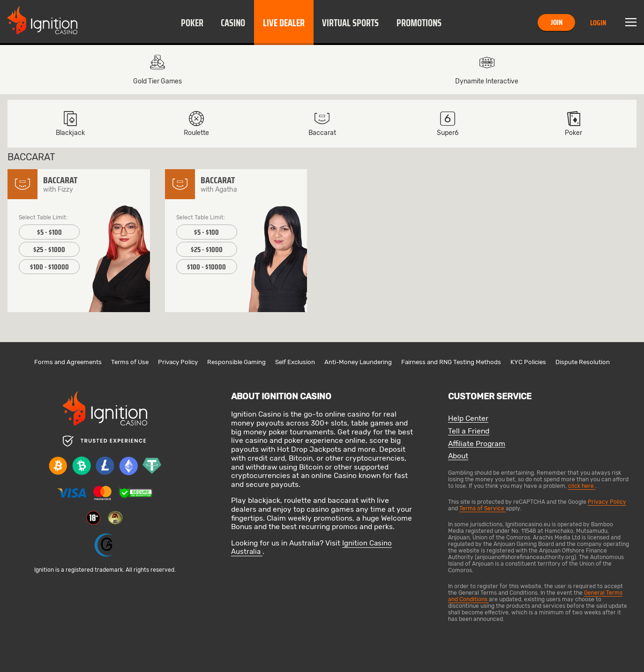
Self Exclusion (295, 362)
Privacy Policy (178, 362)
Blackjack (70, 124)
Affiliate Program (477, 444)
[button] (192, 22)
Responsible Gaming (236, 362)
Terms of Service (483, 508)
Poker (192, 23)
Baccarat (322, 124)
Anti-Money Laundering (358, 362)
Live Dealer (284, 23)
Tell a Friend (469, 431)
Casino (233, 23)
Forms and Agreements (68, 362)
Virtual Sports (350, 23)
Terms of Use (130, 362)
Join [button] (557, 22)
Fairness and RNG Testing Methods (451, 362)
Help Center (468, 419)
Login (598, 23)
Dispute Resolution (583, 362)
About (458, 456)
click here (582, 486)
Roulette (196, 124)
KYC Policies (528, 362)
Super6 (448, 124)
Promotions (419, 23)
